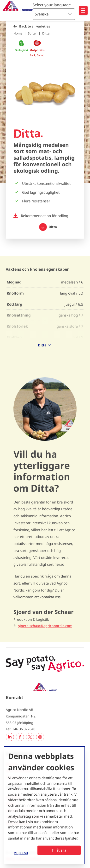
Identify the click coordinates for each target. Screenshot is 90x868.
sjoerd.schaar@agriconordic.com (45, 626)
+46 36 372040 (24, 729)
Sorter (32, 33)
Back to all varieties (35, 26)
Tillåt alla (59, 850)
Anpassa (21, 853)
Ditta (46, 33)
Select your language (52, 5)
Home (18, 33)
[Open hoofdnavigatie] (83, 10)
